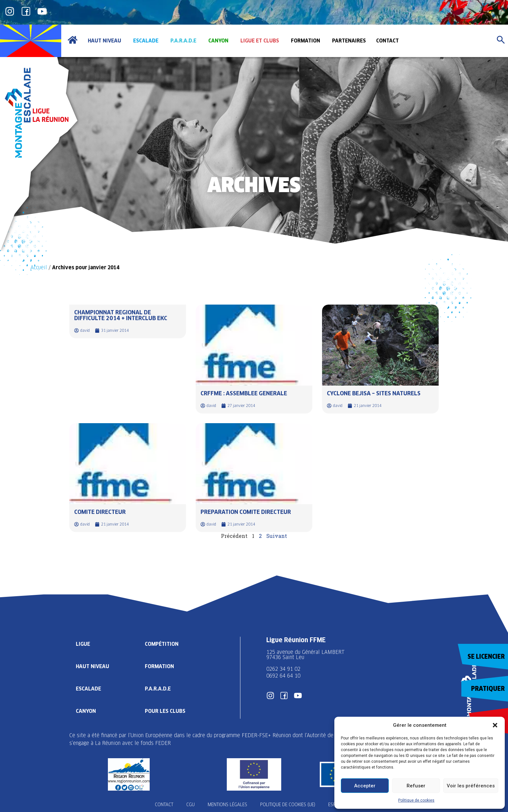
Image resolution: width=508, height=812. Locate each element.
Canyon (86, 711)
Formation (159, 666)
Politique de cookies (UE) (288, 805)
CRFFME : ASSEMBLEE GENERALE (244, 393)
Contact (164, 805)
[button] (495, 725)
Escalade (88, 689)
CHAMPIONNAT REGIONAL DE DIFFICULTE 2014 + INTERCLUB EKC (121, 315)
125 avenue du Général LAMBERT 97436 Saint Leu (306, 655)
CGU (190, 805)
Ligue (83, 644)
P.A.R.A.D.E (158, 689)
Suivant (277, 536)
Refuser (416, 786)
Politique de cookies (416, 800)
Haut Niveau (92, 666)
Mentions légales (227, 805)
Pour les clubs (165, 711)
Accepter (365, 786)
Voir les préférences (471, 786)
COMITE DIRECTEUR (100, 512)
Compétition (162, 644)
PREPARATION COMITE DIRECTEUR (246, 512)
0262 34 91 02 (283, 669)
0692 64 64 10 (283, 676)
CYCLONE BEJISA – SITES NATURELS (374, 393)
